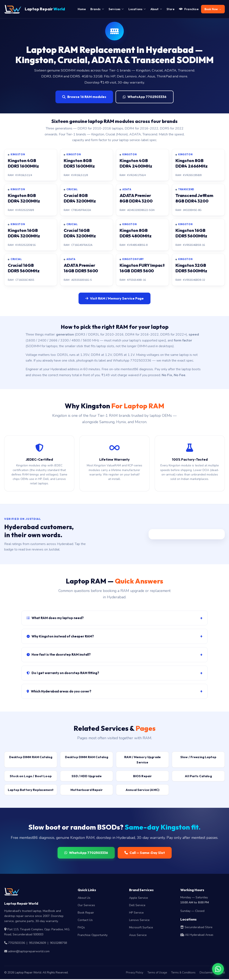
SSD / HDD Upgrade (87, 780)
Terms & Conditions (183, 973)
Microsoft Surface (141, 928)
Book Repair (86, 913)
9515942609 (37, 944)
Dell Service (137, 906)
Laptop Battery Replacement (31, 793)
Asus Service (138, 936)
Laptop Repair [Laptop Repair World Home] (35, 9)
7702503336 (17, 944)
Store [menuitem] (170, 9)
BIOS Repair (143, 780)
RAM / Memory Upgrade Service (142, 763)
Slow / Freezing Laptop (198, 760)
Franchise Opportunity (93, 936)
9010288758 (58, 944)
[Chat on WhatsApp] (218, 969)
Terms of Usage (157, 973)
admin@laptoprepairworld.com (29, 952)
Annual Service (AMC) (142, 793)
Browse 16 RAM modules (84, 97)
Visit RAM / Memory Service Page (114, 298)
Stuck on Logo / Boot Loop (31, 780)
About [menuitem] (156, 9)
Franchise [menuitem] (189, 9)
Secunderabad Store (196, 928)
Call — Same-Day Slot (145, 853)
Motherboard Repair (87, 793)
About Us (84, 898)
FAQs (81, 928)
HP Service (136, 913)
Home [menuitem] (82, 9)
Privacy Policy (135, 973)
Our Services (86, 906)
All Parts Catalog (198, 780)
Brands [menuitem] (97, 9)
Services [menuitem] (116, 9)
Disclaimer (206, 973)
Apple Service (139, 898)
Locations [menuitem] (137, 9)
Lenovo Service (139, 921)
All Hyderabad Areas (197, 935)
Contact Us (85, 921)
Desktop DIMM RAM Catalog (31, 760)
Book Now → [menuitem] (213, 9)
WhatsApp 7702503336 (145, 97)
